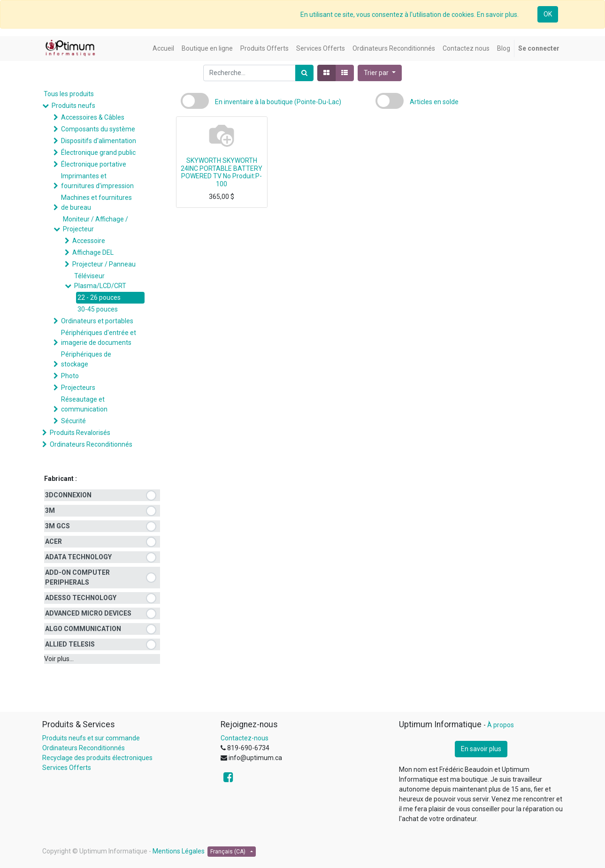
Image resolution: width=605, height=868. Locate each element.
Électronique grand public (98, 152)
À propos (501, 725)
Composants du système (98, 129)
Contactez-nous (245, 738)
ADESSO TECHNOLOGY (81, 598)
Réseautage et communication (84, 404)
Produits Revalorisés (80, 433)
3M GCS (57, 526)
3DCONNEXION (68, 495)
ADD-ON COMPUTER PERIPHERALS (77, 577)
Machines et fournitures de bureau (96, 202)
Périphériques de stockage (86, 359)
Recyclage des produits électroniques (97, 758)
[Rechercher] (304, 73)
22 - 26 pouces (99, 297)
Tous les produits (69, 94)
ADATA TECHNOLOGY (78, 557)
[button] (380, 73)
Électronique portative (94, 164)
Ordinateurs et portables (97, 321)
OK (548, 14)
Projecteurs (78, 388)
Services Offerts (67, 768)
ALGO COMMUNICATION (83, 629)
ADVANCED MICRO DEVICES (88, 613)
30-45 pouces (98, 309)
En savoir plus (481, 749)
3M (50, 510)
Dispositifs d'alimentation (99, 141)
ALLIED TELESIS (70, 644)
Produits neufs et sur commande (91, 738)
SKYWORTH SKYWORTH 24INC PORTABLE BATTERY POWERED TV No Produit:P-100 (222, 172)
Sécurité (73, 421)
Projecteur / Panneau (104, 264)
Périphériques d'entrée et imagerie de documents (99, 338)
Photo (70, 376)
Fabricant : (61, 479)
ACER (54, 541)
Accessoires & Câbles (93, 117)
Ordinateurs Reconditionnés (91, 444)
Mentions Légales (179, 851)
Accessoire (89, 241)
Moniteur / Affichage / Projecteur (96, 224)
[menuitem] (163, 49)
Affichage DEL (93, 252)
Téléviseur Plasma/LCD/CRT (100, 281)
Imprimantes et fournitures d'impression (97, 181)
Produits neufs (73, 106)
